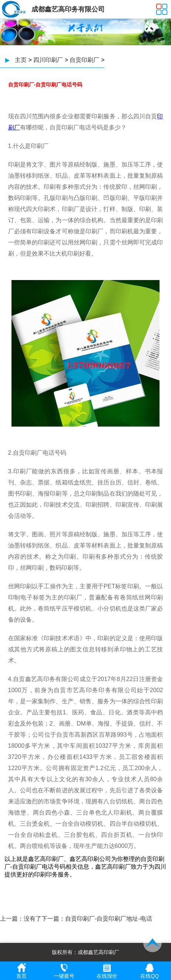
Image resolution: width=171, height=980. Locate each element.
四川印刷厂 (48, 60)
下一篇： (53, 919)
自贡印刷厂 (84, 60)
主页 (21, 60)
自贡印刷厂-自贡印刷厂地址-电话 (109, 919)
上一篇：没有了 (21, 919)
